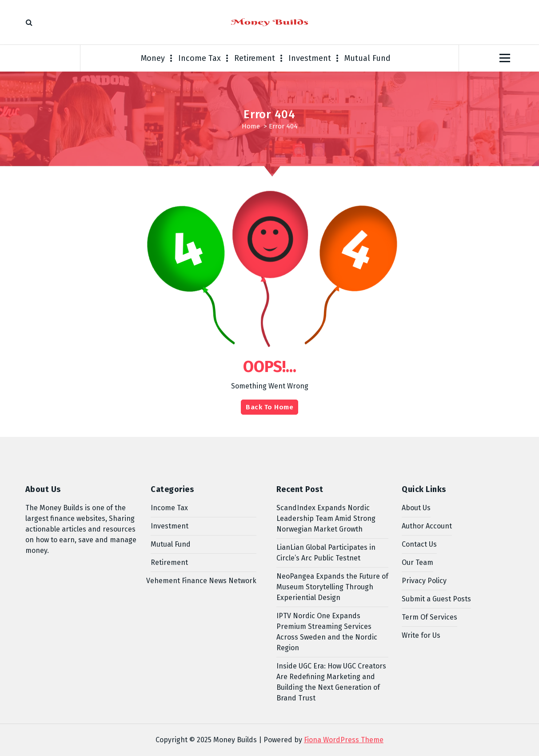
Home (251, 126)
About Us (416, 508)
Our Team (417, 562)
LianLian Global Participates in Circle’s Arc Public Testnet (326, 553)
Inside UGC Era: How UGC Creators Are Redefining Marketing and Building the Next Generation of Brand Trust (331, 682)
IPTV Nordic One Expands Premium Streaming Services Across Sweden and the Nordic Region (327, 632)
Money (153, 58)
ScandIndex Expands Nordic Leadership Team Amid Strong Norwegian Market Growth (326, 518)
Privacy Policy (424, 581)
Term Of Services (429, 617)
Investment (310, 58)
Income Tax (200, 58)
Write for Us (421, 635)
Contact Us (419, 544)
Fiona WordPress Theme (344, 740)
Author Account (427, 526)
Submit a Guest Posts (436, 599)
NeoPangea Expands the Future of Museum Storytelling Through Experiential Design (332, 587)
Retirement (255, 58)
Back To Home (269, 407)
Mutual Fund (367, 58)
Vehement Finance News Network (201, 581)
